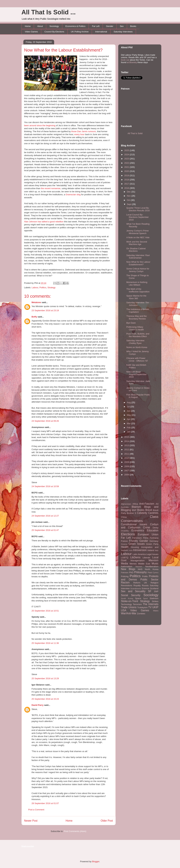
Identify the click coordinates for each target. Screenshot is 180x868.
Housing (135, 547)
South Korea (127, 598)
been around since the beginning (40, 125)
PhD (131, 572)
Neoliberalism (152, 566)
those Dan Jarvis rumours (84, 131)
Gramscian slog (73, 194)
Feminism (137, 538)
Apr (129, 419)
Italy (157, 550)
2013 (127, 445)
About (40, 26)
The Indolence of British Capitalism (138, 311)
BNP (134, 510)
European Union (148, 534)
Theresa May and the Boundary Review (137, 317)
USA (124, 610)
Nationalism (127, 566)
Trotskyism (142, 607)
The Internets (151, 604)
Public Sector (149, 580)
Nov (129, 196)
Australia (125, 507)
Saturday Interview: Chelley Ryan (136, 342)
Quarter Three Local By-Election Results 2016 (138, 209)
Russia (145, 585)
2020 (127, 171)
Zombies (141, 614)
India (131, 550)
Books (133, 26)
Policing (125, 576)
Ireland (151, 550)
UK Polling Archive (80, 32)
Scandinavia (136, 588)
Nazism (139, 566)
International (101, 32)
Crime (147, 527)
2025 (127, 150)
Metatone (36, 302)
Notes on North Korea (137, 347)
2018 (127, 180)
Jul (129, 407)
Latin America (139, 554)
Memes (133, 564)
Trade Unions (129, 607)
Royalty (137, 585)
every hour (79, 134)
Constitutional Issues (134, 524)
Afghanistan (126, 504)
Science (145, 588)
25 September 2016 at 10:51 (45, 611)
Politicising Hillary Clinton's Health (135, 328)
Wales (156, 611)
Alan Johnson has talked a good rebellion (44, 222)
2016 (127, 188)
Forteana (154, 538)
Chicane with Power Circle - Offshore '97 (137, 360)
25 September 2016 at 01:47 (45, 530)
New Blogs (128, 569)
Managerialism (138, 561)
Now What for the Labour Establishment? (63, 50)
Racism (125, 582)
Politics (43, 287)
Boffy (34, 317)
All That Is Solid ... (49, 12)
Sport (145, 598)
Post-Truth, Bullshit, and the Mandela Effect (138, 335)
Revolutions (127, 585)
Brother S (131, 513)
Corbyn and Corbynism (140, 526)
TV (150, 607)
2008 (127, 466)
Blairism (136, 507)
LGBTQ (125, 558)
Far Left (96, 26)
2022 (127, 163)
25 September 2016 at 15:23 (45, 699)
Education (153, 530)
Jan (129, 432)
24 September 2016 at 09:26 (45, 421)
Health (125, 547)
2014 (127, 441)
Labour (35, 287)
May (129, 415)
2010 (127, 458)
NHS (140, 569)
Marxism (154, 560)
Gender (110, 26)
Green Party (152, 544)
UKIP (155, 607)
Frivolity (133, 541)
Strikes (155, 601)
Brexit (149, 510)
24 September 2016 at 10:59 (45, 486)
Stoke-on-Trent (130, 601)
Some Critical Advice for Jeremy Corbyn (138, 270)
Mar (129, 423)
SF (150, 591)
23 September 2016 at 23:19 (45, 310)
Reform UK (140, 583)
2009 (127, 462)
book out (125, 60)
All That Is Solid (135, 133)
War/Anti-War (129, 613)
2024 (127, 155)
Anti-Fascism (147, 504)
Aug (129, 402)
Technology (127, 604)
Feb (129, 428)
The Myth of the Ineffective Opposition (138, 290)
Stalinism (154, 598)
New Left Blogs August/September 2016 (137, 374)
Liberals (146, 558)
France (124, 541)
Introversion (140, 550)
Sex (122, 26)
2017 (127, 184)
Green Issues (137, 544)
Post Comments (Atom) (75, 831)
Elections (128, 534)
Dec (129, 192)
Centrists (153, 513)
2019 (127, 175)
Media (125, 563)
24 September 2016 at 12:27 (45, 516)
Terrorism (137, 604)
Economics (138, 530)
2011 (127, 454)
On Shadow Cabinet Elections (136, 250)
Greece (124, 544)
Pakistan (125, 572)
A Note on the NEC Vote (138, 237)
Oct (129, 200)
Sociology (54, 26)
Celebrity (142, 513)
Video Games (31, 32)
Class (154, 517)
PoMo (145, 576)
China (124, 517)
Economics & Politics (75, 26)
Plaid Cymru (153, 572)
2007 (127, 471)
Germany (154, 541)
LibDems (135, 557)
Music (155, 563)
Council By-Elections (54, 32)
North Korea (152, 569)
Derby (156, 528)
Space (138, 598)
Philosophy (140, 572)
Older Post (107, 821)
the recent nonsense (51, 188)
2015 (127, 437)
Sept (129, 204)
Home (28, 26)
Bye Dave (131, 323)
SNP (156, 591)
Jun (129, 411)
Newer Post (31, 821)
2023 (127, 159)
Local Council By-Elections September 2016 (138, 217)
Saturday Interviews (123, 32)
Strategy (51, 287)
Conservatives (132, 521)
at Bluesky (132, 62)
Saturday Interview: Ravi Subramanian (138, 257)
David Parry (38, 705)
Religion (155, 583)
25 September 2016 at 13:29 (45, 678)
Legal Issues (152, 554)
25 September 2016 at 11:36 (45, 643)
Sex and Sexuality (133, 591)
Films (146, 538)
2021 (127, 167)
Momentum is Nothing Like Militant (137, 284)
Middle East (144, 564)
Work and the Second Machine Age (137, 243)
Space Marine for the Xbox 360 (136, 297)
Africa (135, 504)
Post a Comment (36, 810)
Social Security (131, 595)
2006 (127, 475)
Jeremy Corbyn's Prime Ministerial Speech (138, 232)
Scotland (154, 588)
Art (157, 504)
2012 (127, 450)
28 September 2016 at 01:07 (45, 803)
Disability (125, 531)
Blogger (96, 861)
